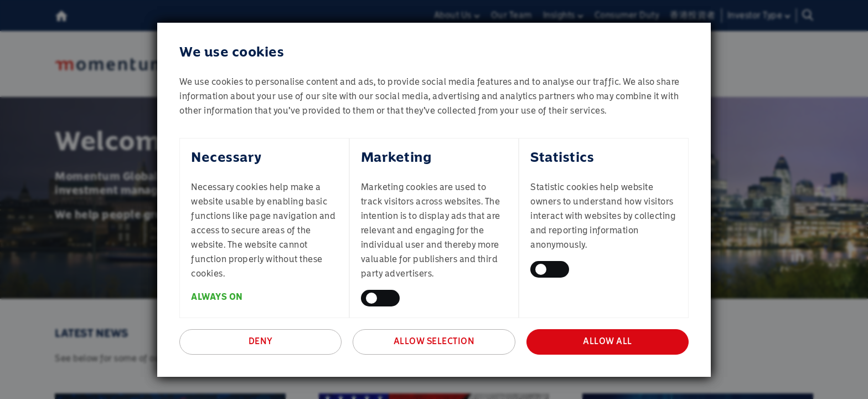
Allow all (608, 341)
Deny (261, 341)
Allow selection (434, 341)
